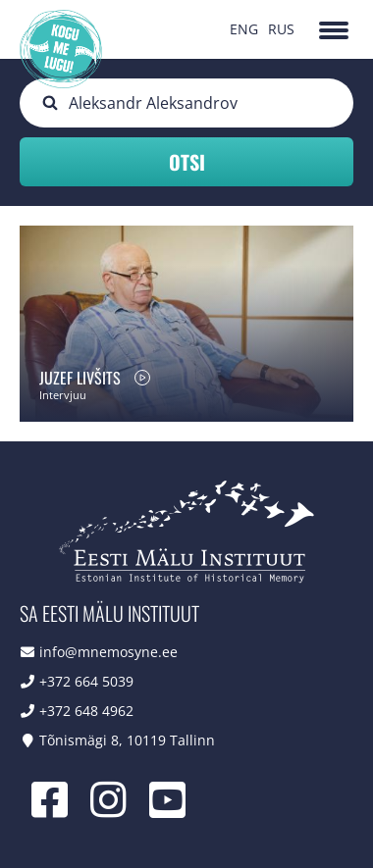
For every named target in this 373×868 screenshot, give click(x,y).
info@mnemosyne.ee (108, 652)
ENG (244, 29)
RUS (281, 29)
